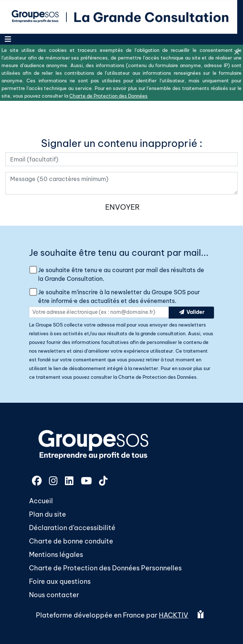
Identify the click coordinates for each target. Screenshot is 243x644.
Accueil (41, 501)
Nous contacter (54, 595)
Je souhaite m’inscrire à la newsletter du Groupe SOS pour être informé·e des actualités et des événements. (119, 296)
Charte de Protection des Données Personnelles (105, 568)
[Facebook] (38, 482)
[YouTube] (87, 482)
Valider (191, 313)
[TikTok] (103, 482)
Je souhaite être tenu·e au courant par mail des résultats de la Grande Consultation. (121, 274)
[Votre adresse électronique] (122, 159)
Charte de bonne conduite (71, 541)
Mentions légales (56, 555)
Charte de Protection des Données (157, 377)
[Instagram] (54, 482)
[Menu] (8, 39)
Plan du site (48, 514)
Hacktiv (174, 615)
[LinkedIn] (70, 482)
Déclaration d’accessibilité (72, 528)
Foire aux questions (60, 581)
